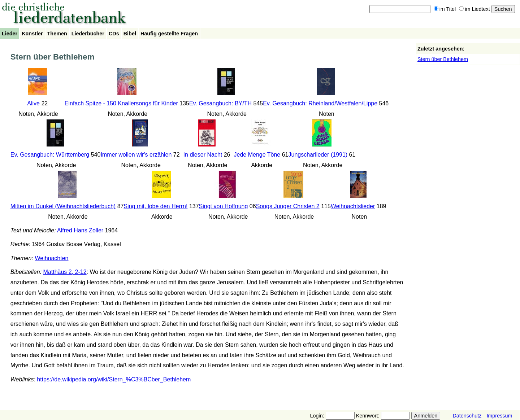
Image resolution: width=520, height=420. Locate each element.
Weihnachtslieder (353, 206)
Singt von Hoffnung (224, 206)
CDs (114, 34)
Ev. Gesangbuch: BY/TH (220, 103)
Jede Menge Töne (257, 155)
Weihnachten (51, 258)
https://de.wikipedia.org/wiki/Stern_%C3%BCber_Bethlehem (114, 379)
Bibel (130, 34)
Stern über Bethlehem (443, 59)
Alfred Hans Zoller (80, 230)
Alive (33, 103)
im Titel (445, 9)
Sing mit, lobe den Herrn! (155, 206)
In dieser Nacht (203, 155)
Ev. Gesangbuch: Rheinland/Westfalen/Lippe (320, 103)
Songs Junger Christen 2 (288, 206)
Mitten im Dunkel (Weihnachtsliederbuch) (63, 206)
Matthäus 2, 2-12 (65, 272)
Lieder (10, 34)
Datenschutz (467, 416)
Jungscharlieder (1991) (318, 155)
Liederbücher (88, 34)
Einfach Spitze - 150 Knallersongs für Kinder (121, 103)
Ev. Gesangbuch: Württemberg (50, 155)
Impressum (499, 416)
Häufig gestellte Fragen (169, 34)
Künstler (32, 34)
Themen (57, 34)
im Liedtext (474, 9)
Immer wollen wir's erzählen (136, 155)
